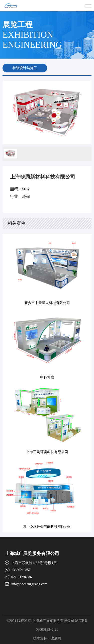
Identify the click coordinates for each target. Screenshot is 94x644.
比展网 (56, 638)
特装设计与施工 (25, 68)
